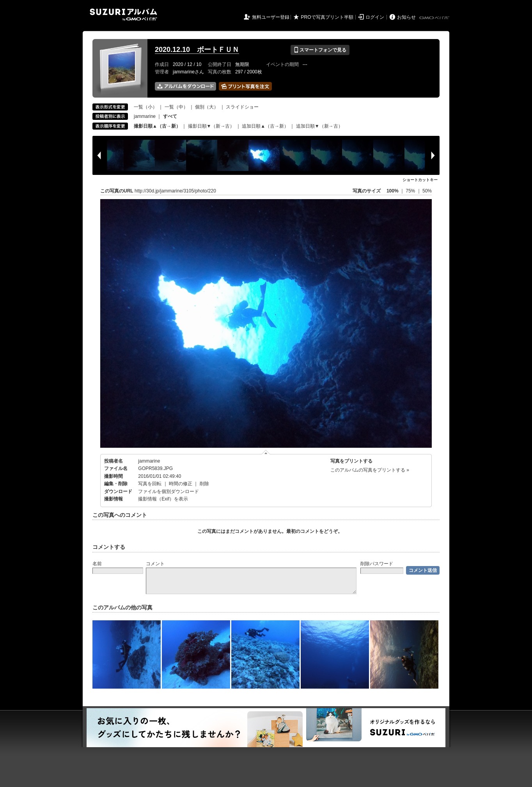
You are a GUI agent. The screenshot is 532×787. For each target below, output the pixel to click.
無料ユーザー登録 (271, 17)
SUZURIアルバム (123, 15)
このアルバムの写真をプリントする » (370, 470)
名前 (97, 564)
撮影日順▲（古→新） (157, 126)
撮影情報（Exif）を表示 (163, 499)
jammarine (145, 116)
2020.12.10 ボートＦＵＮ (197, 50)
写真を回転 (150, 484)
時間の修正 (181, 484)
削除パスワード (377, 564)
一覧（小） (145, 107)
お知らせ (406, 17)
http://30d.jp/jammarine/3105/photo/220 (175, 191)
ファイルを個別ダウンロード (168, 491)
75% (411, 191)
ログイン (375, 17)
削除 (204, 484)
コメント (155, 564)
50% (427, 191)
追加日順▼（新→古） (319, 126)
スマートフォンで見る (320, 50)
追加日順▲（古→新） (265, 126)
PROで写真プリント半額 (327, 17)
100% (393, 191)
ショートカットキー (420, 180)
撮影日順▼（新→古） (211, 126)
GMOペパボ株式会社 (435, 18)
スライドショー (242, 107)
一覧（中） (176, 107)
